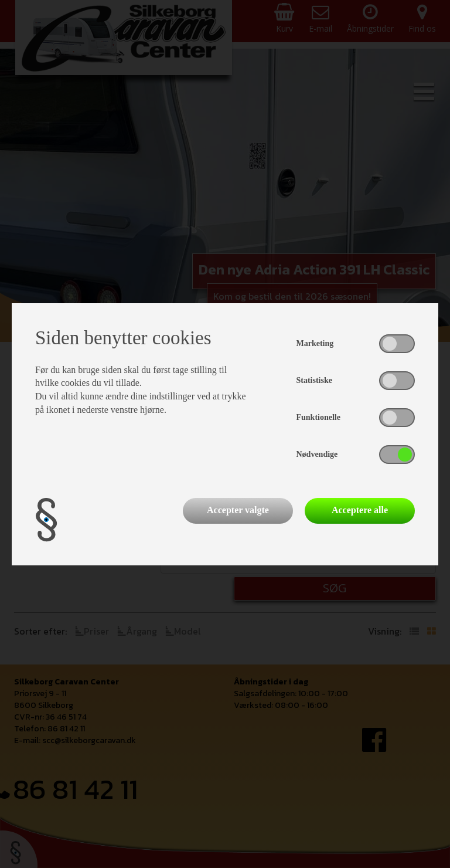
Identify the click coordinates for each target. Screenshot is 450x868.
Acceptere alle (360, 510)
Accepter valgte (238, 510)
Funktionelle (318, 417)
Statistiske (314, 380)
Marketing (315, 343)
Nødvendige (317, 454)
